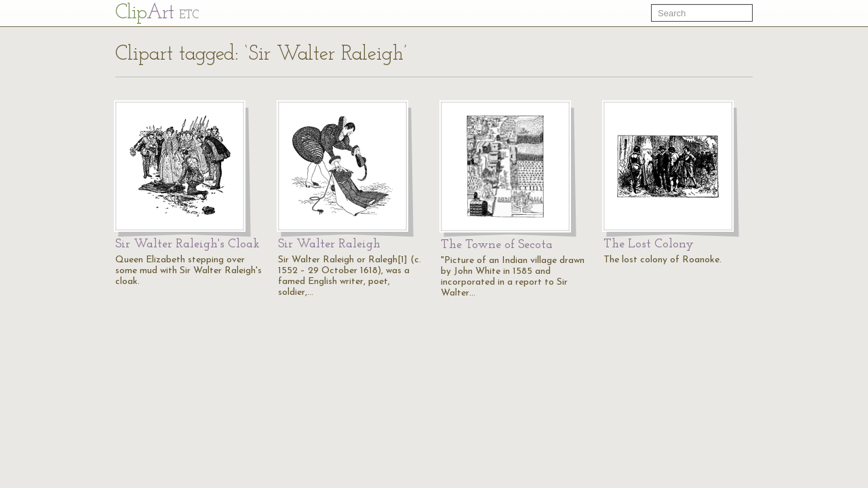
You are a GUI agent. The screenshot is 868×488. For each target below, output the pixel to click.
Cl (157, 13)
